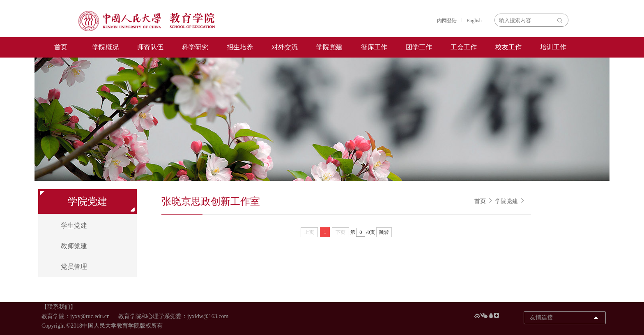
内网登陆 (447, 21)
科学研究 (195, 47)
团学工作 (419, 47)
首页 (61, 47)
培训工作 (553, 47)
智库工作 (374, 47)
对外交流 (285, 47)
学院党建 (329, 47)
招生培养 (240, 47)
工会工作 (464, 47)
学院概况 (106, 47)
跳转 (384, 232)
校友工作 (508, 47)
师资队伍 (150, 47)
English (474, 21)
